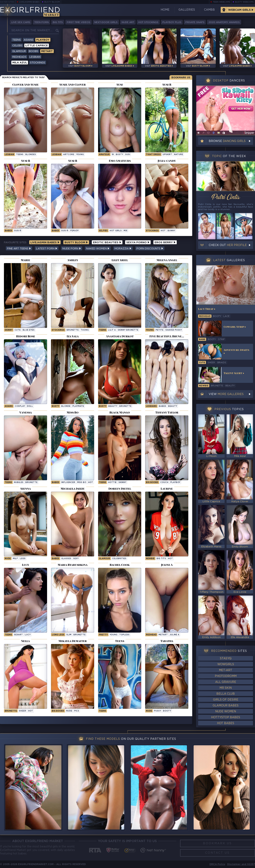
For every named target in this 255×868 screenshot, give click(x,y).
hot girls (116, 231)
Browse (227, 141)
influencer (68, 482)
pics (77, 711)
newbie (150, 559)
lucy (28, 635)
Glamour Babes (226, 706)
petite (159, 330)
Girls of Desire (226, 700)
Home (165, 10)
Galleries (187, 10)
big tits (161, 559)
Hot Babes (226, 723)
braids (222, 363)
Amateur (104, 155)
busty (119, 155)
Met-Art (226, 670)
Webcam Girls (239, 10)
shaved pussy (174, 330)
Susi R (18, 231)
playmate (78, 406)
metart (163, 635)
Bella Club (226, 694)
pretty (103, 635)
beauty (113, 406)
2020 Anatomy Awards (224, 22)
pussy (158, 711)
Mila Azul (20, 63)
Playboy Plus (172, 22)
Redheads (19, 57)
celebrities (119, 559)
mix (125, 231)
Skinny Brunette (128, 330)
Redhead (151, 635)
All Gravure (226, 682)
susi (128, 155)
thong (85, 330)
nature (178, 155)
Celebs (17, 46)
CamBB (209, 10)
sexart (18, 635)
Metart (47, 51)
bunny (171, 231)
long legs (58, 635)
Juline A (174, 635)
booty (167, 711)
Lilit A (112, 330)
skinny (9, 330)
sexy (76, 559)
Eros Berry (165, 243)
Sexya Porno (138, 243)
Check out (228, 245)
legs (23, 559)
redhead (205, 316)
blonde (66, 406)
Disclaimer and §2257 (241, 864)
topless (124, 635)
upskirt (167, 155)
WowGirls (226, 664)
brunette (73, 330)
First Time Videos (79, 22)
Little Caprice (37, 46)
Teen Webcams (222, 2)
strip (221, 339)
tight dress (153, 155)
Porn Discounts (150, 249)
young (80, 155)
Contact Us (217, 853)
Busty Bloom (52, 2)
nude (8, 559)
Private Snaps (195, 22)
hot (163, 231)
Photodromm (226, 676)
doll (30, 406)
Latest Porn (47, 249)
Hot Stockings (148, 22)
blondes (31, 155)
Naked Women (98, 249)
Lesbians (151, 406)
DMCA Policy (217, 864)
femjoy (74, 231)
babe (202, 339)
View (226, 394)
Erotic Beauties (107, 243)
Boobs (34, 51)
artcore (69, 155)
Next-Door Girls (106, 22)
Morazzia (123, 249)
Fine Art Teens (19, 249)
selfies (103, 231)
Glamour (19, 51)
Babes (8, 231)
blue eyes (29, 330)
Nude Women (226, 712)
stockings (152, 231)
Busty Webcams (244, 2)
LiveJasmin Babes (29, 2)
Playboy (43, 40)
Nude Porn (72, 249)
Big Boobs (152, 482)
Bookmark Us (181, 78)
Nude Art (128, 22)
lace (226, 316)
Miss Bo (82, 482)
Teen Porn (41, 22)
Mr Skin (226, 688)
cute (18, 330)
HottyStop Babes (226, 717)
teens (20, 155)
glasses (66, 559)
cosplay (20, 406)
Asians (29, 40)
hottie (112, 482)
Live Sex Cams (21, 22)
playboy (175, 482)
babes (162, 406)
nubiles (19, 482)
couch (164, 482)
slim (69, 635)
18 (113, 155)
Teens (17, 40)
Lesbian (35, 57)
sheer (22, 711)
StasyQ (226, 659)
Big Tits (58, 22)
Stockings (38, 63)
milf (15, 559)
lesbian (9, 155)
